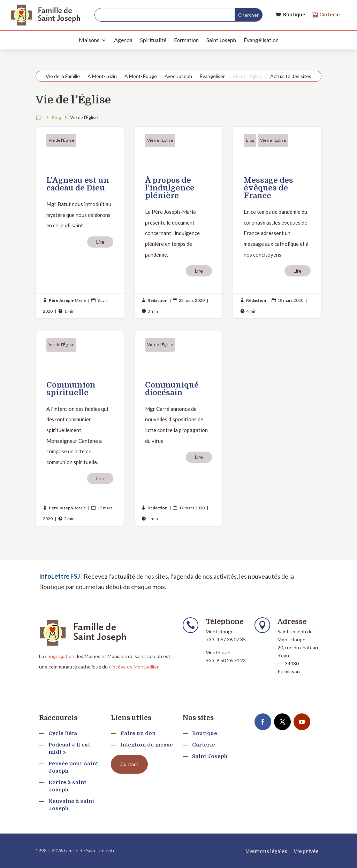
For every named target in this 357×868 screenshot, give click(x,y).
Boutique (294, 15)
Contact (129, 764)
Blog (250, 140)
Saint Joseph (221, 40)
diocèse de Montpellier (134, 667)
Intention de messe (147, 745)
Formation (186, 40)
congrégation (60, 656)
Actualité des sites (291, 76)
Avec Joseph (178, 76)
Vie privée (306, 851)
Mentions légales (266, 851)
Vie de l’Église (248, 76)
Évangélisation (261, 40)
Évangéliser (212, 76)
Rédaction (157, 300)
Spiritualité (153, 40)
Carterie (329, 15)
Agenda (123, 40)
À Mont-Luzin (102, 76)
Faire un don (138, 733)
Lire (100, 242)
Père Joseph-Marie (67, 300)
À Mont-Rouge (141, 76)
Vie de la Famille (63, 76)
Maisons (89, 40)
